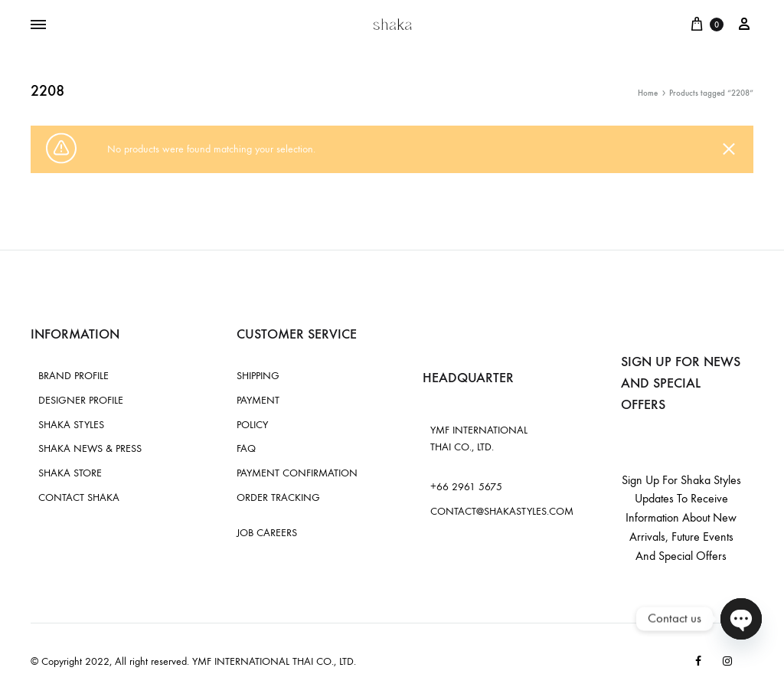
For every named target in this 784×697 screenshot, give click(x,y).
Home (648, 93)
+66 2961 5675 (466, 487)
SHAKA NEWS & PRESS (90, 448)
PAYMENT (258, 400)
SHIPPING (258, 376)
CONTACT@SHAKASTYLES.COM (502, 511)
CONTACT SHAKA (79, 497)
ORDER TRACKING (278, 497)
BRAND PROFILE (73, 376)
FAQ (246, 448)
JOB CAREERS (267, 533)
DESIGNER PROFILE (81, 400)
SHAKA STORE (70, 473)
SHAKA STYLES (71, 425)
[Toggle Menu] (38, 25)
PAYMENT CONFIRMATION (297, 473)
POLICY (252, 425)
